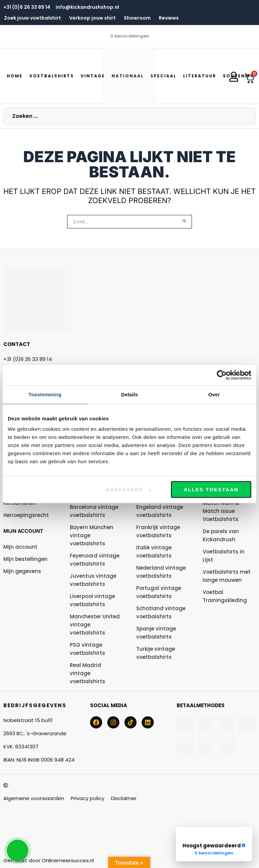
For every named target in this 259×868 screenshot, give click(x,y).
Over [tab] (214, 394)
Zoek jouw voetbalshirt (33, 18)
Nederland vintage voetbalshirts (161, 572)
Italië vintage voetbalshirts (154, 552)
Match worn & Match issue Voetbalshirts (221, 511)
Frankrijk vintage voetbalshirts (158, 531)
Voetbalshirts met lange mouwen (227, 576)
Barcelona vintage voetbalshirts (94, 511)
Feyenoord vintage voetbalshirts (95, 560)
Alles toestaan (211, 489)
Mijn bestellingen (25, 559)
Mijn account (23, 531)
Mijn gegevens (22, 571)
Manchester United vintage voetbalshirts (95, 625)
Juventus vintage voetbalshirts (93, 580)
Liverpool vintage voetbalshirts (92, 600)
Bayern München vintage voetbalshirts (92, 535)
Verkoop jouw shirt (92, 18)
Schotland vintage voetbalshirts (161, 612)
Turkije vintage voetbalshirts (156, 653)
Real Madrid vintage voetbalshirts (88, 673)
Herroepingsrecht (26, 515)
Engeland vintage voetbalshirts (160, 511)
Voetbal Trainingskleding (225, 596)
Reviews (169, 18)
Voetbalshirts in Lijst (224, 556)
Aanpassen (128, 489)
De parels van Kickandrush (221, 535)
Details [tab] (129, 394)
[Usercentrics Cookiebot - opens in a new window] (222, 375)
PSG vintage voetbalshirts (88, 649)
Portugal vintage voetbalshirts (159, 592)
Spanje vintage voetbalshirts (156, 633)
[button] (52, 76)
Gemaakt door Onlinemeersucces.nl (49, 860)
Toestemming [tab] (45, 394)
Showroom (137, 18)
